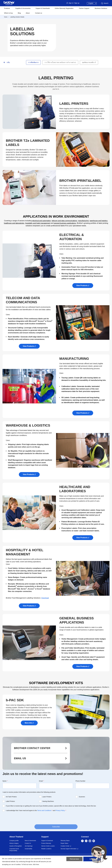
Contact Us (28, 843)
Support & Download (47, 841)
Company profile (14, 841)
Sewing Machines (48, 801)
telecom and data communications (64, 221)
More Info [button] (28, 723)
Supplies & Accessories (23, 8)
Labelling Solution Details (17, 17)
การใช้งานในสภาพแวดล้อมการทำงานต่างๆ (60, 62)
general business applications (65, 223)
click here (36, 864)
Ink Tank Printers (11, 797)
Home (6, 17)
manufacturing (83, 221)
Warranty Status (65, 841)
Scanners (82, 797)
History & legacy (14, 843)
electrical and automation (41, 221)
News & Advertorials (30, 841)
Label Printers (10, 801)
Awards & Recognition (16, 846)
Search (105, 3)
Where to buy (8, 13)
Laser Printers (47, 797)
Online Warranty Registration (64, 8)
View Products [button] (82, 285)
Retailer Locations (46, 849)
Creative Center (65, 846)
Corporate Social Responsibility (14, 850)
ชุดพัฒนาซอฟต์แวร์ (89, 62)
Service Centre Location (48, 846)
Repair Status (64, 843)
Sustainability (28, 849)
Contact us (39, 13)
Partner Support (84, 8)
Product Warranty (46, 843)
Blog (19, 13)
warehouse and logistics (99, 221)
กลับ (8, 62)
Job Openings (29, 846)
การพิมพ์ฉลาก (33, 62)
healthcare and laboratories (14, 223)
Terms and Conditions (44, 810)
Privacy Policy (60, 810)
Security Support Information (69, 849)
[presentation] (18, 818)
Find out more (74, 860)
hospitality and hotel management (38, 223)
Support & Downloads (43, 8)
